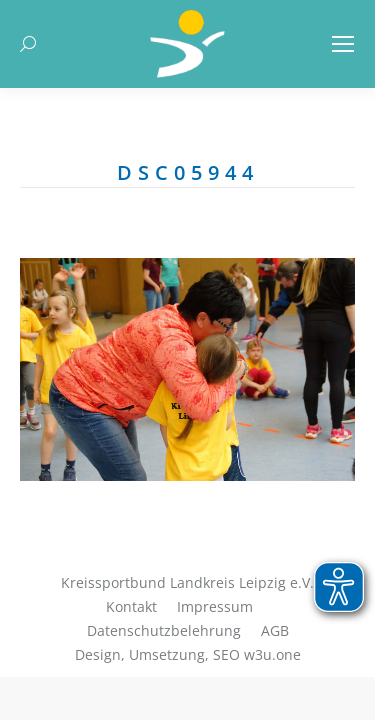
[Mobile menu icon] (343, 44)
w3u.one (272, 654)
